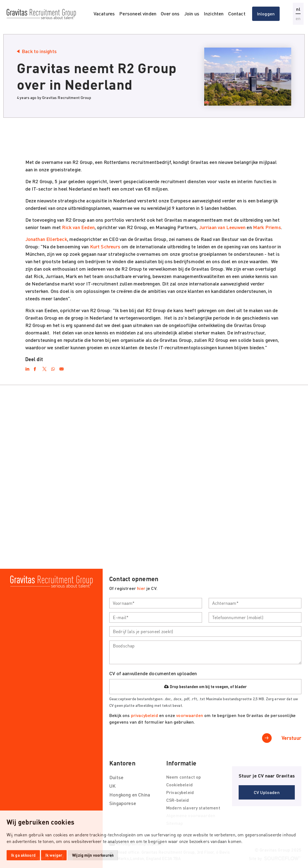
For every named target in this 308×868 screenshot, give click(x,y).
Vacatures (104, 13)
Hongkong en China (130, 795)
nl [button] (298, 9)
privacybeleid (145, 715)
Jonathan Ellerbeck (46, 239)
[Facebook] (36, 368)
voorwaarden (190, 715)
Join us (192, 13)
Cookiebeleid (179, 785)
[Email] (62, 368)
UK (112, 786)
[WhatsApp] (53, 368)
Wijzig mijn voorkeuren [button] (93, 855)
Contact (237, 13)
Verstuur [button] (291, 738)
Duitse (116, 777)
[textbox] (156, 603)
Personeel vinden (138, 13)
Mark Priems (267, 227)
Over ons (170, 13)
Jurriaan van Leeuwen (222, 227)
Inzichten (214, 13)
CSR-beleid (178, 800)
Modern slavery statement (193, 808)
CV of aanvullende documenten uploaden (153, 673)
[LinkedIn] (27, 368)
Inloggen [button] (266, 14)
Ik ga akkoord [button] (23, 855)
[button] (267, 792)
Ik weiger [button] (54, 855)
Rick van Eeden (78, 227)
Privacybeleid (180, 792)
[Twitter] (44, 368)
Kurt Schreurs (105, 246)
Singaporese (123, 803)
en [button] (298, 18)
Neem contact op (184, 777)
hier (141, 588)
